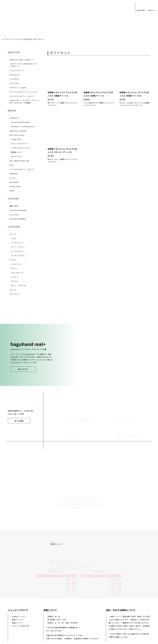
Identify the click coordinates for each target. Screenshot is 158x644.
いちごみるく (15, 79)
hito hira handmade (18, 210)
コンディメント (17, 243)
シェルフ (15, 277)
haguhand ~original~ (18, 131)
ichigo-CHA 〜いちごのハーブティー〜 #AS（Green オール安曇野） (25, 101)
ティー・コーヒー (18, 247)
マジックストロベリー (20, 144)
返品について (17, 600)
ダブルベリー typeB (18, 88)
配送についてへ (18, 596)
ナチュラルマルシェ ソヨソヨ (22, 169)
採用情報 (76, 627)
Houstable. (14, 182)
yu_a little (14, 215)
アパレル (13, 290)
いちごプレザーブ (16, 70)
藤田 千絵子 (14, 206)
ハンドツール (16, 264)
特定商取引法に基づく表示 (110, 627)
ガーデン (13, 260)
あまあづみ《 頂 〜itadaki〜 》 (22, 60)
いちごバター (15, 83)
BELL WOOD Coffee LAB (19, 161)
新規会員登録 (140, 10)
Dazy (12, 165)
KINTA (12, 191)
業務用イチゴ (16, 152)
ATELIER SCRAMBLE (18, 219)
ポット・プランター (19, 286)
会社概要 (64, 627)
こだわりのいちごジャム (21, 148)
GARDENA (14, 174)
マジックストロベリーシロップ (22, 96)
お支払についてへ (19, 593)
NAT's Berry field (17, 135)
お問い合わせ (89, 627)
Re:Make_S (14, 118)
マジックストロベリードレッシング (23, 92)
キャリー (15, 268)
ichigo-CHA (16, 139)
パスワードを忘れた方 (21, 603)
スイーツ (13, 234)
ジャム (14, 238)
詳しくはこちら (23, 369)
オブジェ (15, 281)
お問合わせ (151, 10)
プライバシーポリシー (46, 627)
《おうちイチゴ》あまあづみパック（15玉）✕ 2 (23, 65)
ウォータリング (17, 273)
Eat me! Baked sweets (21, 122)
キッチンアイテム (18, 255)
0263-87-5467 (56, 607)
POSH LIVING (15, 186)
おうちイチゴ (16, 156)
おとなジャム (15, 75)
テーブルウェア (17, 251)
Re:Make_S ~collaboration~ (23, 126)
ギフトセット (15, 294)
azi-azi (12, 178)
